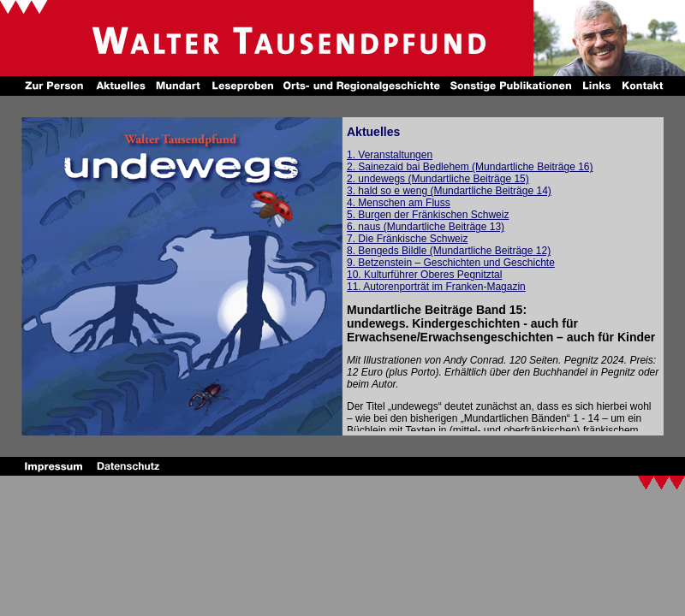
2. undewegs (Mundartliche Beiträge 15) (438, 179)
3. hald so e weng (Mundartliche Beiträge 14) (449, 191)
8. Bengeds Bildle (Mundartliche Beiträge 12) (449, 251)
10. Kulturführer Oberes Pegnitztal (424, 275)
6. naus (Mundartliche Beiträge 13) (426, 227)
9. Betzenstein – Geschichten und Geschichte (451, 263)
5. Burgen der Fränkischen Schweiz (428, 215)
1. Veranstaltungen (390, 155)
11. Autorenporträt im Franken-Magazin (436, 287)
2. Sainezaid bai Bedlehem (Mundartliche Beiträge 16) (470, 167)
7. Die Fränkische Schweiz (407, 239)
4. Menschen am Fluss (399, 203)
